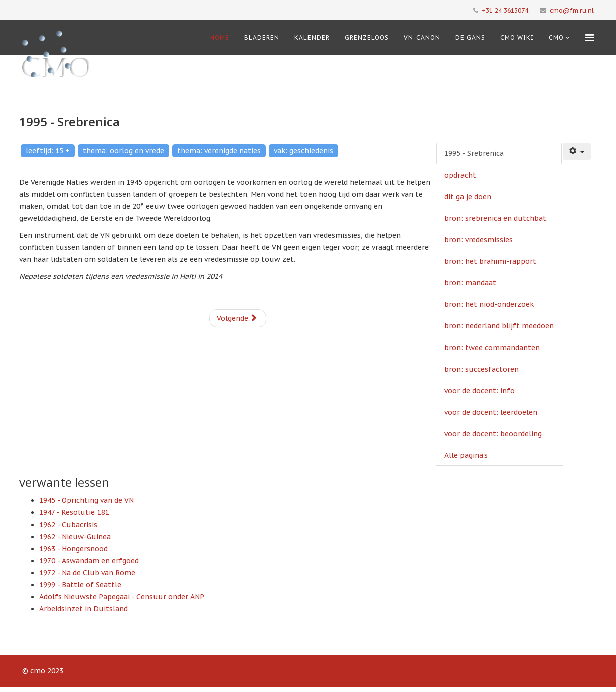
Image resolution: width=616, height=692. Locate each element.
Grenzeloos (367, 37)
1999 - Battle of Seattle (80, 585)
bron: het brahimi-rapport (490, 261)
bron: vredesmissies (479, 240)
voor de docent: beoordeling (493, 434)
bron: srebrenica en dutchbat (495, 218)
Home (220, 37)
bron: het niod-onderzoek (489, 304)
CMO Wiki (517, 37)
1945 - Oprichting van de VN (87, 500)
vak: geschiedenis (303, 151)
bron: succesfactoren (482, 369)
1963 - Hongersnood (73, 549)
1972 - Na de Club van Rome (87, 573)
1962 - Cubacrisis (68, 525)
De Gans (470, 37)
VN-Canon (422, 37)
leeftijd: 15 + (48, 151)
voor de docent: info (480, 391)
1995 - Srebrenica (474, 153)
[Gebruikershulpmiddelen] (577, 151)
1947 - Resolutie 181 (74, 512)
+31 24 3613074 (505, 10)
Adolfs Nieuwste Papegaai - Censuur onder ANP (122, 597)
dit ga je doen (468, 197)
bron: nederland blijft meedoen (499, 326)
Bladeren (262, 37)
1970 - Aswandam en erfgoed (89, 561)
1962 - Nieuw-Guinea (75, 537)
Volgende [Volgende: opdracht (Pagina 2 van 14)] (237, 318)
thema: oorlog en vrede (123, 151)
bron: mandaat (470, 283)
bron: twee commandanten (492, 348)
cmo (556, 37)
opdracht (460, 175)
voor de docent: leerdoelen (491, 412)
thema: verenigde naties (219, 151)
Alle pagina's (466, 455)
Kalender (312, 37)
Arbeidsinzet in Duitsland (84, 609)
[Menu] (590, 38)
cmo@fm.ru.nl (572, 10)
